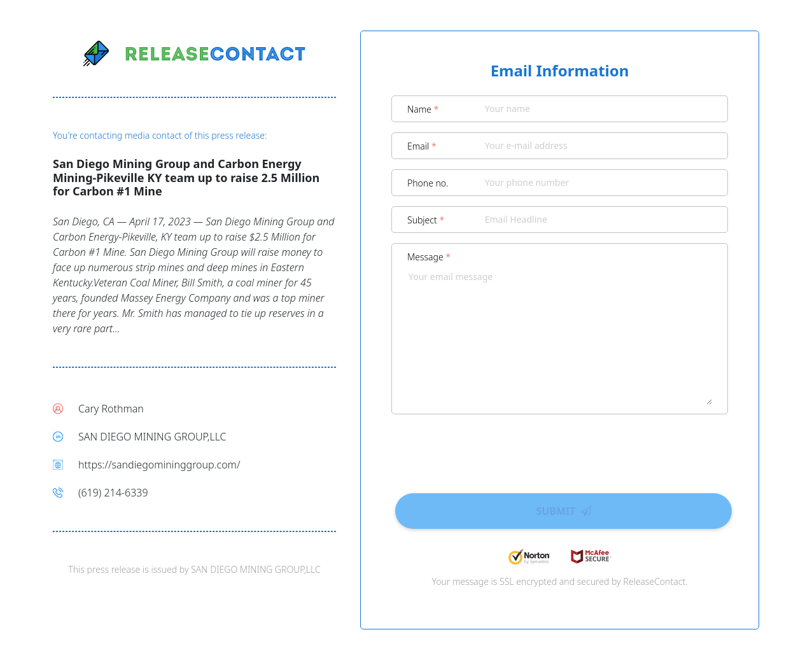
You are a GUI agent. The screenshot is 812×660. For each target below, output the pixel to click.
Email (422, 146)
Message (429, 257)
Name (423, 109)
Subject (426, 220)
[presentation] (560, 449)
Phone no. (428, 183)
